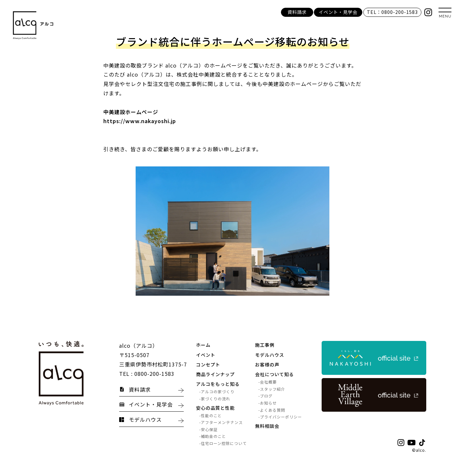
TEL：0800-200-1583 (392, 12)
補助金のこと (213, 436)
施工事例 (265, 345)
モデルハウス (270, 355)
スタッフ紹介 (273, 389)
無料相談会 (267, 426)
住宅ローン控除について (224, 443)
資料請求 (297, 12)
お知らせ (268, 403)
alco (420, 450)
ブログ (266, 396)
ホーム (203, 345)
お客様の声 (267, 365)
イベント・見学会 (338, 12)
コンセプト (208, 365)
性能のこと (211, 415)
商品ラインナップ (215, 374)
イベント (206, 355)
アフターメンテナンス (222, 423)
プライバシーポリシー (281, 417)
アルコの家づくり (218, 392)
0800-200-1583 (154, 374)
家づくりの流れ (216, 399)
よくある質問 (273, 410)
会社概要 (268, 382)
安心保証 (209, 429)
